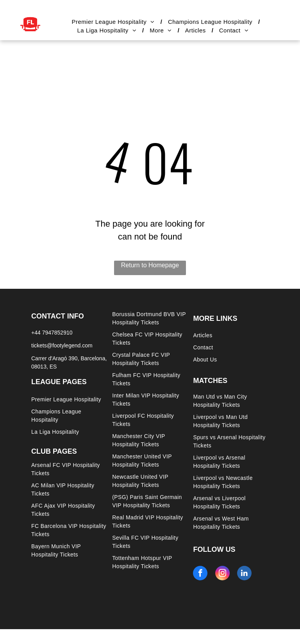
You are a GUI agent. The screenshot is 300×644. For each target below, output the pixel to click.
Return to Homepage (150, 265)
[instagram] (222, 574)
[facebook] (200, 574)
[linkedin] (244, 574)
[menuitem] (114, 22)
